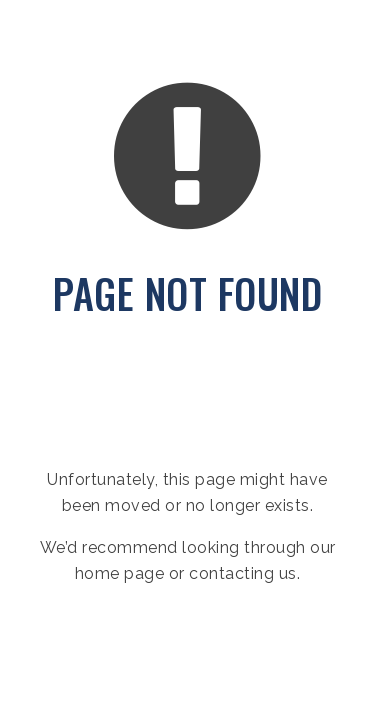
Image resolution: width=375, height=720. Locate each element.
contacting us (243, 573)
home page (120, 573)
